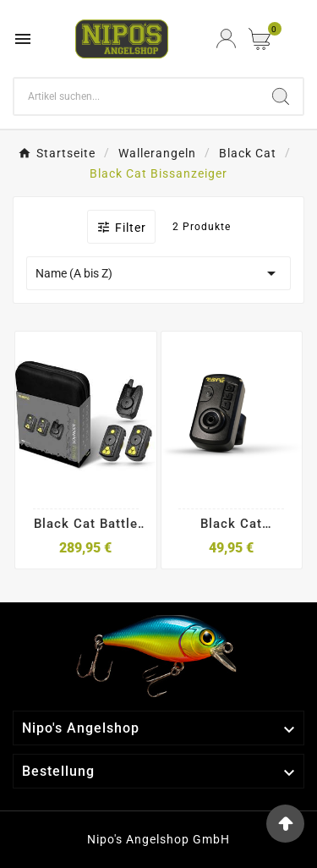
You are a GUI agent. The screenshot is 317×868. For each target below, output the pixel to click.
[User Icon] (226, 38)
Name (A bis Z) (158, 273)
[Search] (137, 96)
